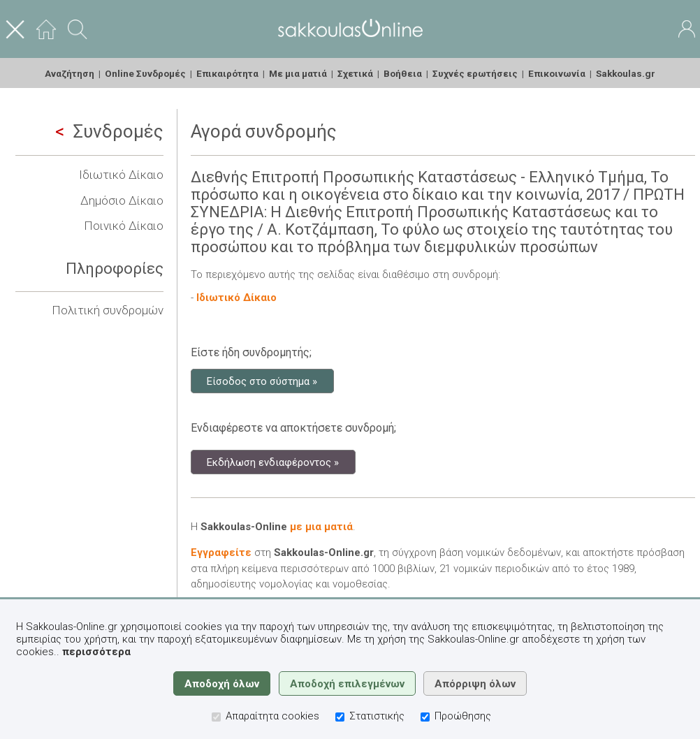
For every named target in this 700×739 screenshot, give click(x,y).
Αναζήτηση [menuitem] (70, 73)
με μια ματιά (321, 527)
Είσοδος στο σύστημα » (262, 381)
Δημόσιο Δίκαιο (122, 200)
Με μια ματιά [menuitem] (298, 73)
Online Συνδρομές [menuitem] (145, 73)
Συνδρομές (109, 131)
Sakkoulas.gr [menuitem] (626, 73)
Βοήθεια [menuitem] (403, 73)
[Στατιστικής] (340, 717)
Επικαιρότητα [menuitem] (227, 73)
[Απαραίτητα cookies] (216, 717)
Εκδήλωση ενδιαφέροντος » (273, 462)
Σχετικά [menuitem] (355, 73)
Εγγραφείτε (221, 553)
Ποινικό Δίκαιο (124, 226)
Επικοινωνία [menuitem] (557, 73)
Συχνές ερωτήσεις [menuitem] (475, 73)
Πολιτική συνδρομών (108, 310)
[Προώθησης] (425, 717)
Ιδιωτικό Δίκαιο (121, 175)
